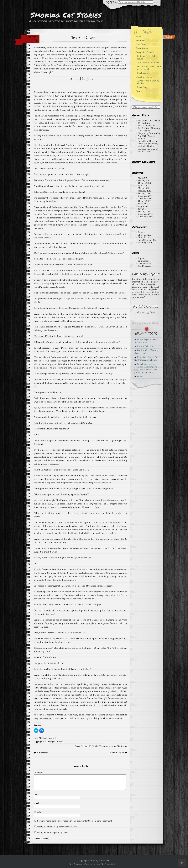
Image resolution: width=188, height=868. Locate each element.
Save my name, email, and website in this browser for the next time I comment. (75, 821)
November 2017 (145, 199)
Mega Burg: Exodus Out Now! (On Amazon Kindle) (149, 136)
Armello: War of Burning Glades (148, 82)
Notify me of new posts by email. (53, 833)
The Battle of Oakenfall (148, 63)
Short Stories (142, 48)
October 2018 (144, 183)
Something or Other (148, 240)
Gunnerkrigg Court (146, 312)
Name (37, 794)
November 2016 (145, 217)
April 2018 (143, 186)
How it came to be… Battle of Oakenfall (150, 68)
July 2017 (142, 209)
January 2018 (144, 193)
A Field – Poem (118, 753)
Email (37, 803)
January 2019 (144, 181)
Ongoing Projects (144, 77)
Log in (141, 258)
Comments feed (146, 263)
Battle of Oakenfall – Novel (147, 57)
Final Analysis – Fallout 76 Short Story (149, 122)
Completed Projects (145, 52)
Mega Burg (142, 87)
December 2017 (145, 196)
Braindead (140, 376)
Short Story (122, 746)
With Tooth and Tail (47, 738)
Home (139, 37)
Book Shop (141, 44)
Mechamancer (144, 73)
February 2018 (145, 191)
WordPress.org (145, 266)
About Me (140, 41)
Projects (142, 232)
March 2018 (143, 188)
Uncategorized (145, 242)
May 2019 (142, 178)
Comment (39, 773)
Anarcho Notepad (93, 864)
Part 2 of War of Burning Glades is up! (149, 130)
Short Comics (144, 235)
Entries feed (144, 261)
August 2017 (144, 206)
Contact (140, 91)
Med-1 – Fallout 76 (147, 126)
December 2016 (145, 214)
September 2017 (146, 204)
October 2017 (144, 201)
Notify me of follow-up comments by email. (58, 827)
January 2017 (144, 211)
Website (38, 812)
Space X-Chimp (112, 864)
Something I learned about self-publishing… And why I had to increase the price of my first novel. (149, 146)
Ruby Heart (41, 753)
